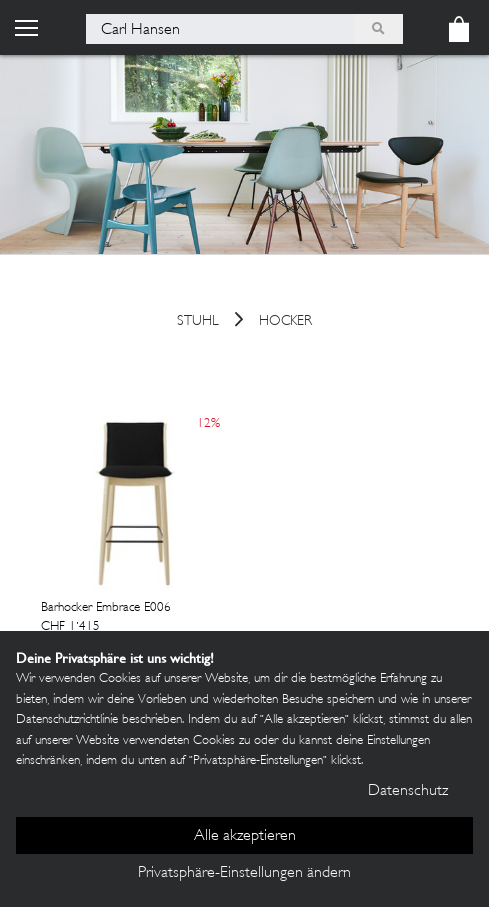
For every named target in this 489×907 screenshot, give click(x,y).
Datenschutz (408, 791)
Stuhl (198, 322)
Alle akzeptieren (245, 836)
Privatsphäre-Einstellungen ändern (244, 873)
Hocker (285, 322)
